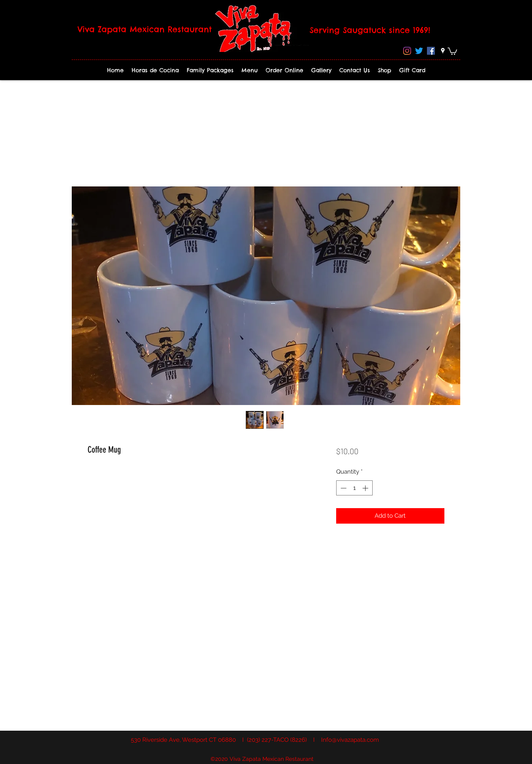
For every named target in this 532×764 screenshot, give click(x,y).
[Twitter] (419, 51)
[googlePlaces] (443, 51)
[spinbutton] (354, 488)
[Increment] (366, 488)
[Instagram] (407, 51)
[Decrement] (343, 488)
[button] (452, 51)
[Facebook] (431, 51)
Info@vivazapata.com (350, 740)
